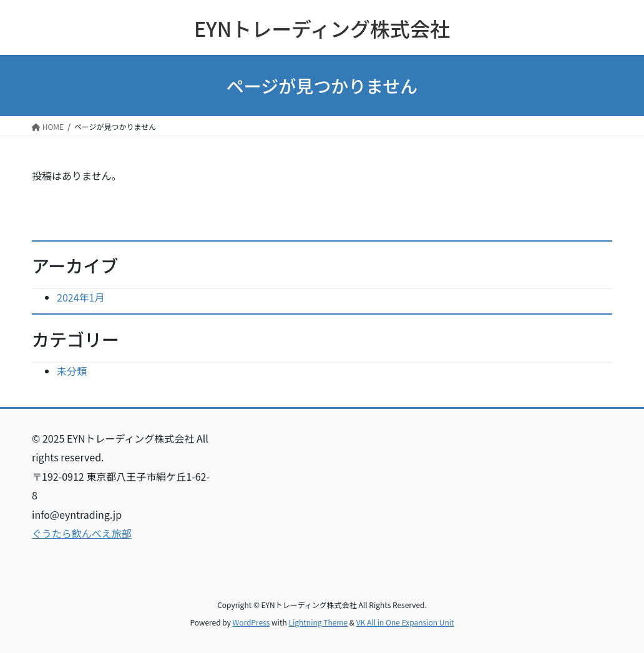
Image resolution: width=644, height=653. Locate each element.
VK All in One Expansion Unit (405, 622)
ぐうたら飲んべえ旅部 (82, 533)
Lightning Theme (318, 622)
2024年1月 (80, 297)
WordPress (251, 622)
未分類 (72, 371)
